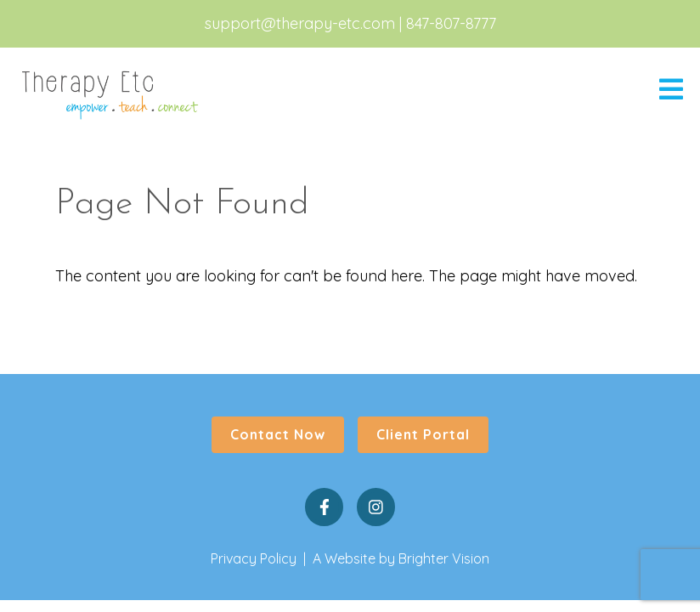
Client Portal (423, 434)
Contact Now (278, 434)
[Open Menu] (671, 91)
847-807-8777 (451, 23)
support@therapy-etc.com (300, 23)
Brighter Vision (444, 558)
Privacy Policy (254, 558)
